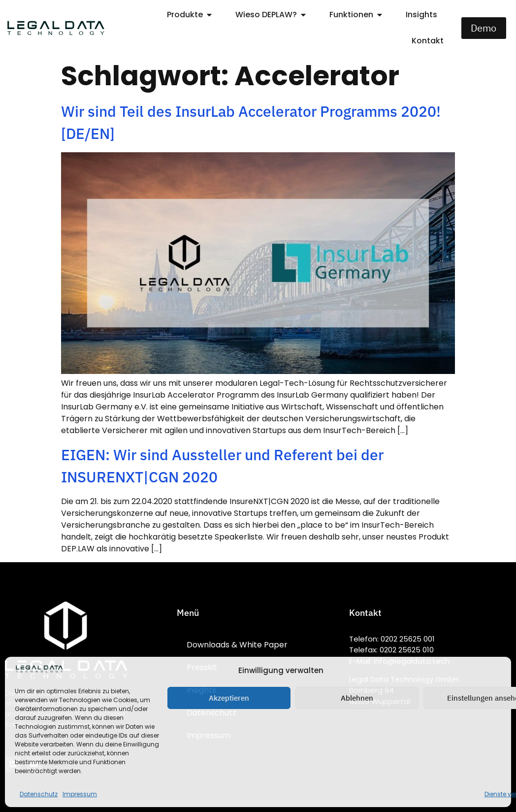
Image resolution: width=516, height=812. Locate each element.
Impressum (80, 794)
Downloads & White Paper (237, 645)
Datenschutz (39, 794)
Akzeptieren (229, 698)
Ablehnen (357, 698)
